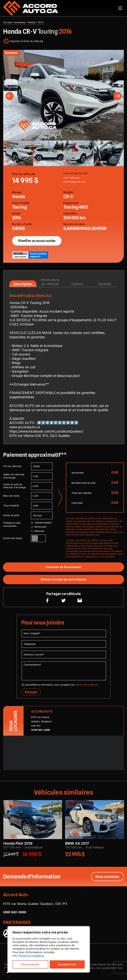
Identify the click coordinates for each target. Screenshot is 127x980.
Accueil (7, 22)
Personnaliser (30, 964)
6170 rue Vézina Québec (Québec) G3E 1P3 (41, 721)
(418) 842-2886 (41, 730)
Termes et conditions (31, 956)
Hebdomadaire (41, 523)
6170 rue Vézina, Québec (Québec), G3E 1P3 (35, 904)
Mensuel (37, 531)
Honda (32, 22)
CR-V (41, 22)
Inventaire (20, 22)
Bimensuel (38, 527)
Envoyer (31, 692)
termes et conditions (87, 685)
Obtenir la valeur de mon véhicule (63, 579)
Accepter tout (67, 964)
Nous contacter (107, 877)
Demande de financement (63, 567)
